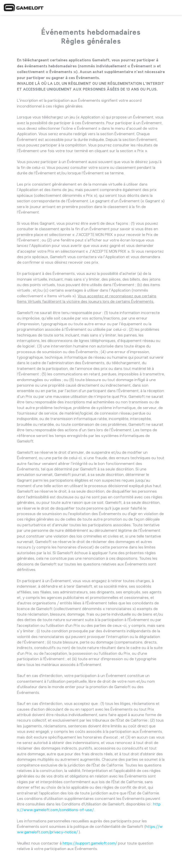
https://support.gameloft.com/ (90, 843)
